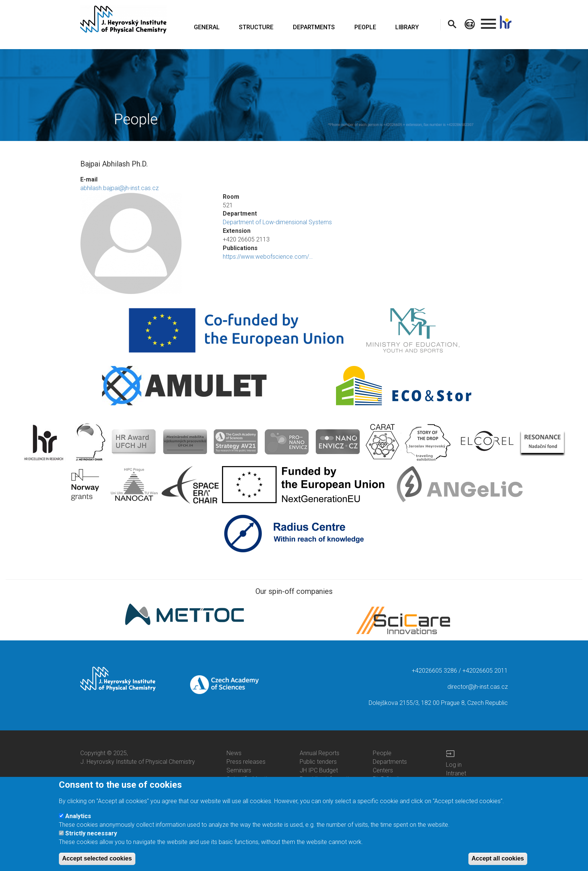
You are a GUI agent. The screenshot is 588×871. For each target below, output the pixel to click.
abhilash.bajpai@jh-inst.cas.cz (119, 188)
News (234, 753)
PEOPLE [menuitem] (365, 27)
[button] (146, 243)
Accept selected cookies (97, 860)
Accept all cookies (498, 860)
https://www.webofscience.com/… (268, 257)
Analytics (78, 817)
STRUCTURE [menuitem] (256, 27)
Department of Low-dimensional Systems (277, 222)
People (382, 753)
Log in (454, 765)
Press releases (246, 762)
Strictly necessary (91, 835)
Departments (390, 762)
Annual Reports (319, 753)
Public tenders (318, 762)
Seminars (239, 770)
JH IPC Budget (319, 770)
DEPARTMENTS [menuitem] (314, 27)
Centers (383, 770)
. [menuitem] (489, 20)
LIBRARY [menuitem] (407, 27)
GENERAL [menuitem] (207, 27)
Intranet (456, 773)
